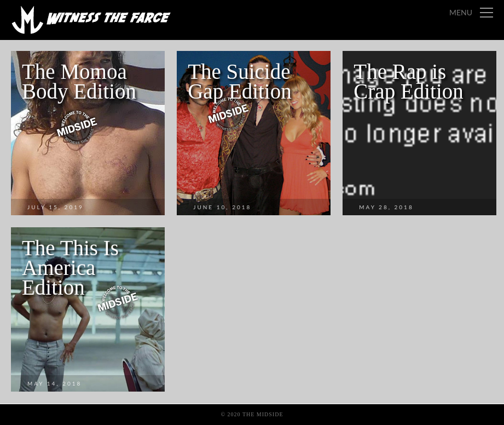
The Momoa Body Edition (79, 81)
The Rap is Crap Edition (408, 81)
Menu (461, 12)
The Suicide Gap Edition (240, 81)
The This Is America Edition (70, 268)
